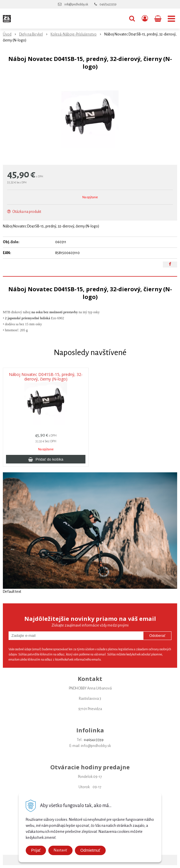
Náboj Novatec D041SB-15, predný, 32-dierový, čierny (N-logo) (46, 377)
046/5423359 (108, 4)
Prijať (36, 850)
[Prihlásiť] (145, 19)
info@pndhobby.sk (76, 4)
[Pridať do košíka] (46, 459)
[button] (132, 19)
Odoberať (157, 636)
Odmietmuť (90, 850)
